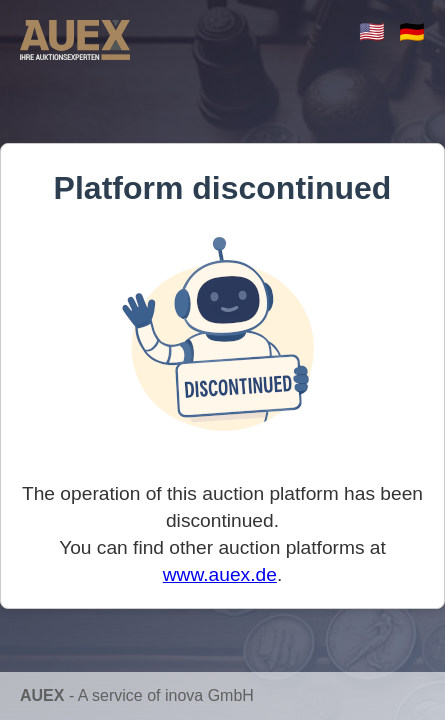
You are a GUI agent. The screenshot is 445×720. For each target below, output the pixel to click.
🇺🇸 (372, 31)
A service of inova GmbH (166, 695)
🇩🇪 (412, 31)
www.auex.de (220, 574)
